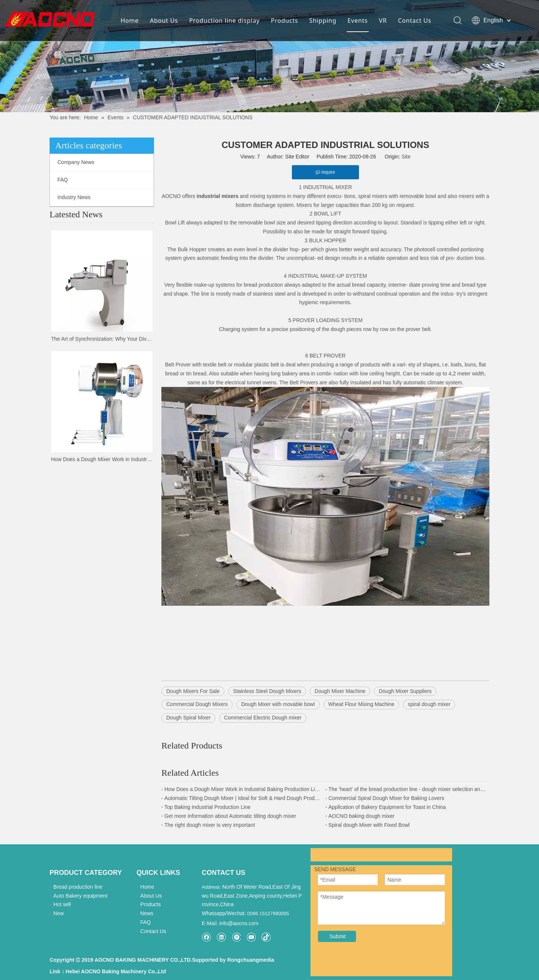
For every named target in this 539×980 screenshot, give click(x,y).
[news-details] (269, 56)
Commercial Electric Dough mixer (263, 718)
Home (129, 21)
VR (382, 21)
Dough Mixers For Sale (193, 691)
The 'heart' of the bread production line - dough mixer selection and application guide (407, 789)
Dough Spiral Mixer (188, 718)
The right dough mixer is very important (210, 825)
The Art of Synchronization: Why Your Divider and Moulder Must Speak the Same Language (102, 339)
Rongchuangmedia (248, 954)
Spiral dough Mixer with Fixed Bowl (369, 825)
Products (284, 21)
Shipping (322, 21)
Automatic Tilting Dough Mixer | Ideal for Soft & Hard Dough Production (243, 798)
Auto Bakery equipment (81, 896)
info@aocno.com (239, 912)
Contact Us (414, 21)
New (59, 913)
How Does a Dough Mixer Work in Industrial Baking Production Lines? (102, 459)
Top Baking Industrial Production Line (207, 807)
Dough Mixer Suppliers (405, 691)
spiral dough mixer (429, 704)
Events (357, 21)
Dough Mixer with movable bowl (278, 704)
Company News (76, 162)
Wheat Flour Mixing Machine (361, 704)
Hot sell (62, 904)
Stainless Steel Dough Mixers (267, 691)
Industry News (74, 197)
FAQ (63, 180)
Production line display (224, 21)
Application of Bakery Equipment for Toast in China (387, 807)
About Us (163, 21)
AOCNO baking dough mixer (361, 816)
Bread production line (78, 887)
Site (406, 157)
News (147, 913)
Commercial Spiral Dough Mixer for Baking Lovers (386, 798)
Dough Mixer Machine (340, 691)
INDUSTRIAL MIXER (327, 187)
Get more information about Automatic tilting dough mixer (230, 816)
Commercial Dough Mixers (197, 704)
